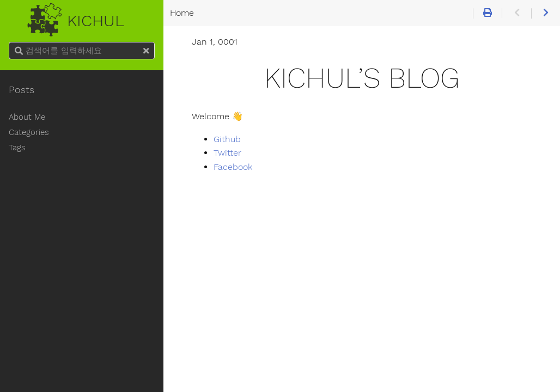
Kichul (81, 17)
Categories (29, 132)
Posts (22, 90)
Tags (17, 148)
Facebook (233, 167)
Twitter (227, 153)
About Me (27, 117)
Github (227, 139)
